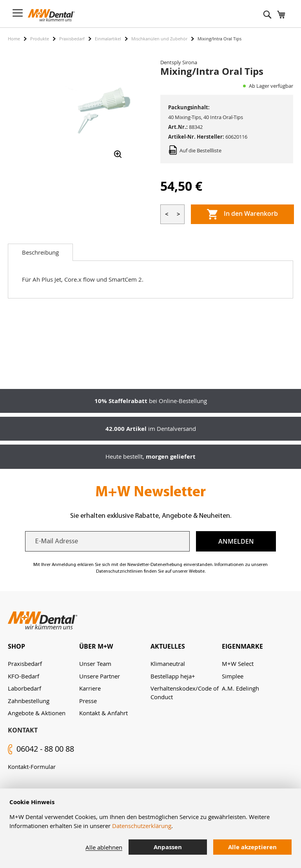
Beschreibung (40, 252)
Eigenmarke (242, 646)
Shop (16, 646)
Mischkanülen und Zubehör (159, 39)
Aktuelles (168, 646)
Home (14, 39)
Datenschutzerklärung (142, 826)
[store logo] (51, 15)
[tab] (40, 252)
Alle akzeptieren (252, 847)
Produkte (40, 39)
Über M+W (96, 646)
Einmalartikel (108, 39)
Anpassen (168, 847)
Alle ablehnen (104, 847)
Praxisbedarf (72, 39)
